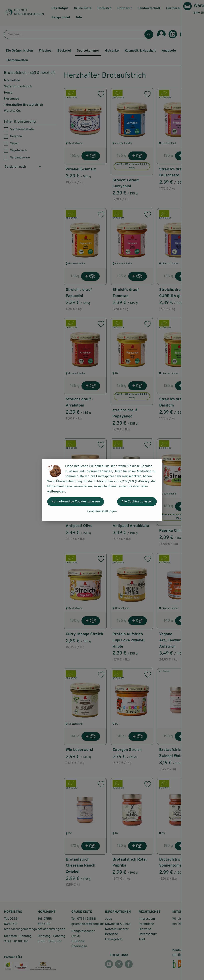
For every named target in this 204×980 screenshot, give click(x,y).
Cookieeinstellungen (102, 511)
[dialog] (102, 490)
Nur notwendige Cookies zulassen (76, 502)
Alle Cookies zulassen (137, 502)
